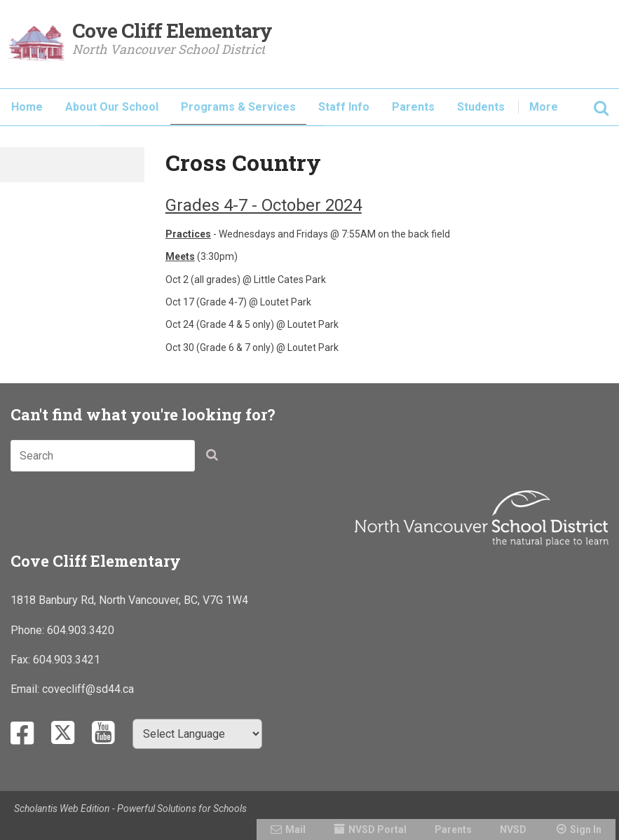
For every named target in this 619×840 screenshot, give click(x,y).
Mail (295, 829)
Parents (453, 829)
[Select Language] (197, 734)
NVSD (513, 829)
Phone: (29, 630)
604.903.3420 (81, 630)
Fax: (22, 660)
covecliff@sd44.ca (88, 689)
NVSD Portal (377, 829)
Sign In (586, 829)
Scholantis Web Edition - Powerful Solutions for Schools (130, 808)
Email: (26, 689)
